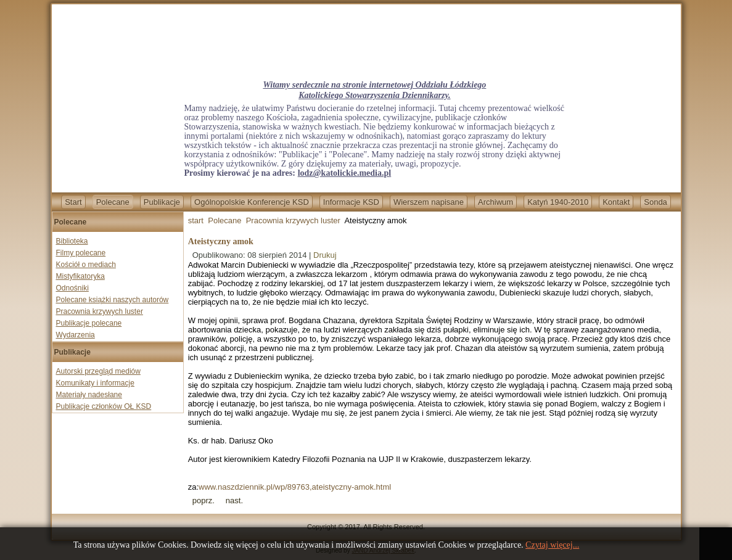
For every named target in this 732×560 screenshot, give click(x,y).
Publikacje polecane (89, 323)
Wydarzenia (76, 335)
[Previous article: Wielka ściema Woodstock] (204, 500)
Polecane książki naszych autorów (113, 300)
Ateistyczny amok (221, 241)
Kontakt (616, 202)
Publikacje (162, 202)
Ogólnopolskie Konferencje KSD (252, 202)
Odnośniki (72, 288)
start (196, 220)
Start (73, 202)
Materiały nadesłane (89, 395)
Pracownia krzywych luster (100, 311)
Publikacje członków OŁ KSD (104, 406)
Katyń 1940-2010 (558, 202)
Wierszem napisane (429, 202)
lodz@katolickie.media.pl (344, 173)
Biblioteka (72, 241)
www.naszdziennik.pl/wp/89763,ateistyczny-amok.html (295, 487)
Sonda (656, 202)
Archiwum (496, 202)
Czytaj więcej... (552, 545)
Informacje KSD (351, 202)
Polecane (113, 202)
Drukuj (325, 255)
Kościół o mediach (86, 265)
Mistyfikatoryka (80, 276)
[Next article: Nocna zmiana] (234, 500)
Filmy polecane (81, 253)
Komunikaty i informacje (95, 383)
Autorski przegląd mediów (98, 371)
